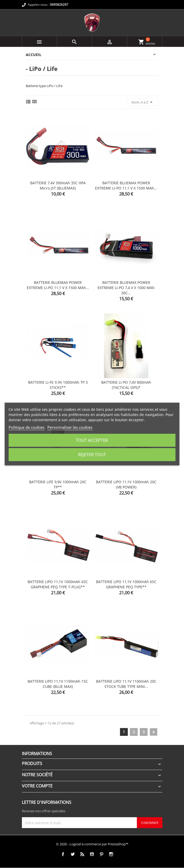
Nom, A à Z (143, 102)
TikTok (121, 854)
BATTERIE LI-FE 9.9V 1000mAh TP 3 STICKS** (58, 385)
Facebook (63, 854)
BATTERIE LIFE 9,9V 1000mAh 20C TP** (58, 484)
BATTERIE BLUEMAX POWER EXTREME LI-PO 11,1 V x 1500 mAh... (126, 185)
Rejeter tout (92, 455)
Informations (37, 754)
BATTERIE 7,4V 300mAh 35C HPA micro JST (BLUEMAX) (58, 185)
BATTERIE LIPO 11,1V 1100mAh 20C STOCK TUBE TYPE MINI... (126, 684)
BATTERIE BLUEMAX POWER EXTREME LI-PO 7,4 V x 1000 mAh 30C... (126, 288)
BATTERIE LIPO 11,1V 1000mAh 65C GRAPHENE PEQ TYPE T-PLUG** (58, 584)
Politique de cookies (27, 427)
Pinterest (101, 854)
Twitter (72, 854)
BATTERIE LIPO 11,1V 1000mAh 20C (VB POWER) (126, 484)
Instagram (111, 854)
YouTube (92, 854)
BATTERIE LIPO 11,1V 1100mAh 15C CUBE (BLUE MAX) (58, 684)
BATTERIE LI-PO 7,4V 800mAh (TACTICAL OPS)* (126, 385)
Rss (82, 854)
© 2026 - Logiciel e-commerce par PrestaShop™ (92, 844)
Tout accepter (92, 440)
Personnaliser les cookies (70, 427)
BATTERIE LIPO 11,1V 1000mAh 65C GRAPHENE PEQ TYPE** (126, 584)
